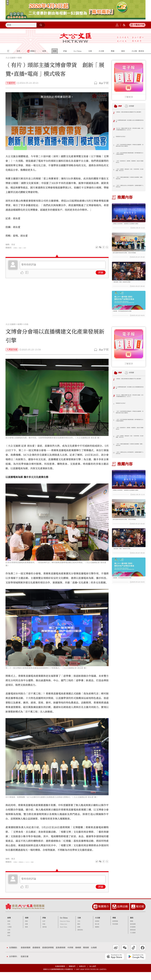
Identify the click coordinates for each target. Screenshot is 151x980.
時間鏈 (135, 106)
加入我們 (93, 974)
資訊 (132, 926)
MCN (33, 870)
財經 (9, 944)
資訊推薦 (133, 932)
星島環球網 (61, 956)
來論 (44, 932)
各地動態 (133, 935)
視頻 (20, 58)
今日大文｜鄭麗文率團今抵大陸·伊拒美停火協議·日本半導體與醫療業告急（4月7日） (129, 130)
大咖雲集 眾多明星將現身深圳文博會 (127, 318)
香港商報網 (26, 956)
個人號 (97, 932)
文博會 (16, 248)
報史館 (140, 914)
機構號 (97, 935)
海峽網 (78, 956)
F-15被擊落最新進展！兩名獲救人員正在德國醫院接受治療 (129, 122)
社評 (44, 929)
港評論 (44, 935)
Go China (64, 926)
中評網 (70, 956)
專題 (114, 926)
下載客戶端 (139, 25)
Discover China (65, 929)
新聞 (20, 332)
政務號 (97, 929)
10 (114, 186)
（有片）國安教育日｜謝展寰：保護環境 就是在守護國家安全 (129, 163)
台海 (9, 938)
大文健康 (133, 941)
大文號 (97, 926)
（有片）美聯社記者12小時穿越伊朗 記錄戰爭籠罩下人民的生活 (130, 187)
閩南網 (86, 956)
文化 (79, 929)
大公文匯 (76, 38)
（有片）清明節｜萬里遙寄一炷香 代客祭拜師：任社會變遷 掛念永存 (129, 171)
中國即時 (11, 83)
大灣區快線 (12, 358)
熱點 (26, 929)
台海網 (94, 956)
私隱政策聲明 (60, 974)
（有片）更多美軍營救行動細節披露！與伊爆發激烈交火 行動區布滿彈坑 (129, 155)
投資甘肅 (25, 965)
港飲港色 (80, 938)
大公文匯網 (10, 58)
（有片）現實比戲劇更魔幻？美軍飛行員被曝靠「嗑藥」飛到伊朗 (129, 179)
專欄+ (132, 929)
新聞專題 (115, 929)
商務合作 (82, 974)
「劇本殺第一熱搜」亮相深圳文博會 (126, 287)
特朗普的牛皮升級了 (123, 137)
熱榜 (121, 106)
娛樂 (79, 935)
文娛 (79, 926)
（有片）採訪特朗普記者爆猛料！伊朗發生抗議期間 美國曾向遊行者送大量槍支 (129, 146)
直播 (26, 932)
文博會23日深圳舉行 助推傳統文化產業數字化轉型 (128, 225)
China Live (63, 932)
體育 (79, 932)
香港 (9, 929)
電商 (23, 248)
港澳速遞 (133, 938)
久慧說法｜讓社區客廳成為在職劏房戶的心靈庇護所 (129, 114)
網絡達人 (25, 870)
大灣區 (9, 935)
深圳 (29, 248)
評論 (101, 273)
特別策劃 (115, 932)
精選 (26, 935)
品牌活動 (122, 914)
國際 (9, 941)
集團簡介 (104, 914)
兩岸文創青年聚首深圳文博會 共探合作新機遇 (128, 257)
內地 (26, 332)
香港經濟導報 (48, 956)
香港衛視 (36, 956)
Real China (64, 935)
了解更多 (129, 97)
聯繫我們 (72, 974)
